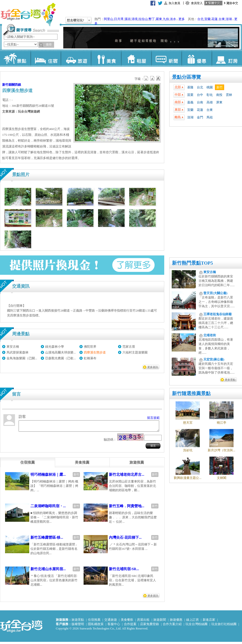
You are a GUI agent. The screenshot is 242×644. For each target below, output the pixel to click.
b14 (158, 78)
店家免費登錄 (149, 626)
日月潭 (119, 19)
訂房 (227, 58)
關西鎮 (16, 85)
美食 (106, 58)
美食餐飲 (127, 622)
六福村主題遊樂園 (135, 352)
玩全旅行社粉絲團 (224, 626)
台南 (200, 102)
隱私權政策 (96, 626)
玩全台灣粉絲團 (196, 626)
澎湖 (229, 19)
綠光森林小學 (55, 347)
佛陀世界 (90, 347)
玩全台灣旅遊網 (28, 15)
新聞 (166, 58)
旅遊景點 (78, 622)
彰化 (210, 95)
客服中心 (114, 626)
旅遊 (76, 58)
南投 (219, 95)
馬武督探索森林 (18, 352)
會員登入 (197, 3)
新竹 (220, 87)
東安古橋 (13, 347)
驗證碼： (110, 442)
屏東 (219, 102)
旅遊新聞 (160, 622)
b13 (152, 78)
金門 (200, 117)
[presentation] (28, 465)
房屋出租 (143, 622)
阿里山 (109, 19)
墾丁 (152, 19)
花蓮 (214, 19)
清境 (135, 19)
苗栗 (190, 95)
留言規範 (153, 418)
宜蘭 (207, 19)
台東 (222, 19)
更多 (182, 19)
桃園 (210, 87)
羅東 (159, 19)
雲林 (229, 95)
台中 (200, 95)
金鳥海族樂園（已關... (22, 358)
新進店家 (209, 622)
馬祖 (210, 117)
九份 (166, 19)
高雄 (210, 102)
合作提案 (130, 626)
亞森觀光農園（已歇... (60, 358)
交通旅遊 (111, 622)
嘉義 (190, 102)
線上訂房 (192, 622)
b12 (146, 78)
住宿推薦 (94, 622)
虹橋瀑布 (90, 358)
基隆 (190, 87)
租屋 (136, 58)
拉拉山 (143, 19)
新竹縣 (7, 85)
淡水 (173, 19)
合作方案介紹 (172, 626)
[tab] (28, 465)
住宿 (46, 58)
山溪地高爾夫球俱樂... (60, 352)
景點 (15, 58)
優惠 (196, 58)
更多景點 (230, 380)
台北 (200, 19)
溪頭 (128, 19)
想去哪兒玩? (75, 20)
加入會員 (174, 3)
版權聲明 (78, 626)
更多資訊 (153, 367)
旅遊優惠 (176, 622)
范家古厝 (129, 347)
